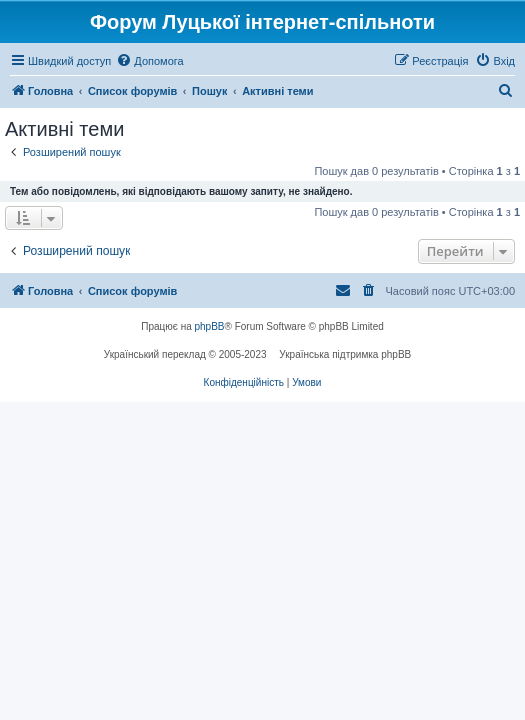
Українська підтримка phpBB (345, 354)
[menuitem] (149, 61)
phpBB (210, 326)
